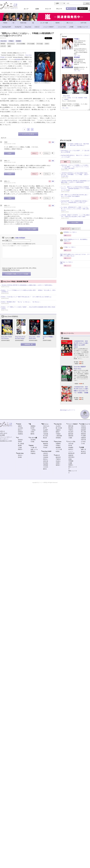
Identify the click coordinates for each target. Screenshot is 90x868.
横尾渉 (58, 432)
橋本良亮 (58, 457)
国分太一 (20, 430)
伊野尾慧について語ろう (68, 233)
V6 (18, 438)
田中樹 (70, 446)
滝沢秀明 (33, 440)
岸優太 (70, 459)
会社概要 (2, 435)
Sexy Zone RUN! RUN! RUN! (34, 338)
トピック (48, 9)
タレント (59, 9)
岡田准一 (20, 449)
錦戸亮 (45, 428)
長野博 (20, 442)
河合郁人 (58, 461)
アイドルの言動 (21, 44)
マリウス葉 (75, 98)
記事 (37, 9)
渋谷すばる (46, 426)
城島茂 (20, 426)
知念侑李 (46, 455)
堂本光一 (20, 455)
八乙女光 (46, 467)
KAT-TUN (45, 442)
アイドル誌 (40, 44)
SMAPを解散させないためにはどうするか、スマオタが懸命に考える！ (75, 255)
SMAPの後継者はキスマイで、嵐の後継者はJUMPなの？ (74, 240)
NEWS (32, 446)
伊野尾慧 (46, 465)
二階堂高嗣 (59, 436)
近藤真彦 (83, 438)
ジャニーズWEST (73, 424)
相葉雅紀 (33, 426)
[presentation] (17, 261)
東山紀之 (83, 451)
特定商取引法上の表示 (6, 441)
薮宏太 (45, 469)
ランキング (76, 162)
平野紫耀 (71, 461)
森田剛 (20, 446)
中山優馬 (83, 436)
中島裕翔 (46, 457)
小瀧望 (70, 438)
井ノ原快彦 (21, 444)
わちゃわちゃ (11, 44)
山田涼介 (46, 453)
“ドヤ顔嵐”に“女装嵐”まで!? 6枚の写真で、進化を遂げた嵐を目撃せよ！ (78, 145)
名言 (9, 46)
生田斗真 (83, 440)
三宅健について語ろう (68, 248)
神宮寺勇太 (71, 457)
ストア (26, 9)
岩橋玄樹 (71, 455)
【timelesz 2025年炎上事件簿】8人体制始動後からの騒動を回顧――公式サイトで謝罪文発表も (27, 285)
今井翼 (32, 442)
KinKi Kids (20, 453)
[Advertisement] (75, 125)
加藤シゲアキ (34, 449)
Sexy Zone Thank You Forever (7, 338)
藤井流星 (71, 434)
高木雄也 (46, 463)
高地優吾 (71, 448)
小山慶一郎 (34, 448)
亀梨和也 (46, 444)
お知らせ (2, 431)
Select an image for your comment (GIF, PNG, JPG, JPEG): (19, 268)
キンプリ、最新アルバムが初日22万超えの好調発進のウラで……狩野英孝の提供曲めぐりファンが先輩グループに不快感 (75, 189)
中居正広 (83, 426)
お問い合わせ (4, 433)
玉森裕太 (58, 430)
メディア (3, 46)
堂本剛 (20, 457)
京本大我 (71, 444)
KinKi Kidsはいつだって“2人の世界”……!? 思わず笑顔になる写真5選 (75, 151)
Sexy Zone (4, 41)
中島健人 (11, 41)
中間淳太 (71, 430)
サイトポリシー (4, 439)
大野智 (32, 432)
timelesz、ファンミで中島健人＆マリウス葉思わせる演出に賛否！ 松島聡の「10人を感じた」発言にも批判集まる (29, 291)
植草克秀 (83, 453)
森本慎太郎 (71, 453)
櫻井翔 (32, 434)
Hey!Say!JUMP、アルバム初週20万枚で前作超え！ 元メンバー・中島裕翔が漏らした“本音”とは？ (75, 202)
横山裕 (45, 438)
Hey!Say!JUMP (47, 451)
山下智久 (83, 442)
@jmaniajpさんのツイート (68, 410)
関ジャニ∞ (45, 424)
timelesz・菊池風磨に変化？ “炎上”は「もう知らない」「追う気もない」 (21, 302)
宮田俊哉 (58, 438)
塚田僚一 (58, 465)
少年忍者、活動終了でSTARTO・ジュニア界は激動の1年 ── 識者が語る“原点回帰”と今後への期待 (75, 216)
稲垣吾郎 (83, 430)
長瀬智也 (20, 434)
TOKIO (19, 424)
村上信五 (46, 436)
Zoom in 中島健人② (48, 338)
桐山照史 (71, 428)
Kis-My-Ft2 (58, 424)
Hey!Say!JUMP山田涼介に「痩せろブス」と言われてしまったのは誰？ (75, 156)
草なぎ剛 (83, 432)
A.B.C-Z (57, 455)
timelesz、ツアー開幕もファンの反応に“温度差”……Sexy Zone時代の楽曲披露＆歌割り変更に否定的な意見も (28, 308)
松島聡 (69, 98)
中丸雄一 (46, 448)
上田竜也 (46, 446)
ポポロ (47, 44)
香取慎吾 (83, 434)
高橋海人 (71, 465)
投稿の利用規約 (20, 238)
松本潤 (32, 428)
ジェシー (71, 451)
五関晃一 (58, 463)
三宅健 (20, 448)
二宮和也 (33, 430)
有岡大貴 (46, 461)
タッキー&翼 (33, 438)
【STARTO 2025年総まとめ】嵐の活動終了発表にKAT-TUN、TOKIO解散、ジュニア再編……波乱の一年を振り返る (75, 175)
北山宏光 (58, 426)
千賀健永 (58, 434)
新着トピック (76, 229)
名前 (3, 241)
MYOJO (3, 44)
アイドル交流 (31, 44)
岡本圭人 (46, 459)
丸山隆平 (46, 430)
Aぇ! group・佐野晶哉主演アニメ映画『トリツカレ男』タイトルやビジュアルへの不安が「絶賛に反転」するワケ (75, 209)
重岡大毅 (71, 426)
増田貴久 (33, 451)
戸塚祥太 (58, 459)
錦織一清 (83, 449)
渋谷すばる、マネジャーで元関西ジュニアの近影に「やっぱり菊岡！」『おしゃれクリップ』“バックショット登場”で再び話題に (75, 167)
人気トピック (65, 229)
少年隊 (82, 447)
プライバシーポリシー (6, 437)
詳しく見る (78, 56)
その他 (83, 444)
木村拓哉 (83, 428)
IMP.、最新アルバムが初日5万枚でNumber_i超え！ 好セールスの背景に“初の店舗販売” (75, 196)
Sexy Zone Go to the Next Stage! (20, 338)
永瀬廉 (70, 463)
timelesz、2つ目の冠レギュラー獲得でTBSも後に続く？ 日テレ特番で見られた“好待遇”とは (26, 297)
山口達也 (20, 428)
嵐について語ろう (66, 263)
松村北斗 (71, 449)
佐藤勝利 (66, 99)
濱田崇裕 (71, 436)
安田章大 (46, 432)
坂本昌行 (20, 440)
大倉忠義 (46, 434)
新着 (65, 162)
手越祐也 (33, 453)
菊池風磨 (18, 41)
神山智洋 (71, 432)
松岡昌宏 (20, 432)
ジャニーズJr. (71, 442)
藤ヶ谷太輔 (59, 428)
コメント (5, 244)
